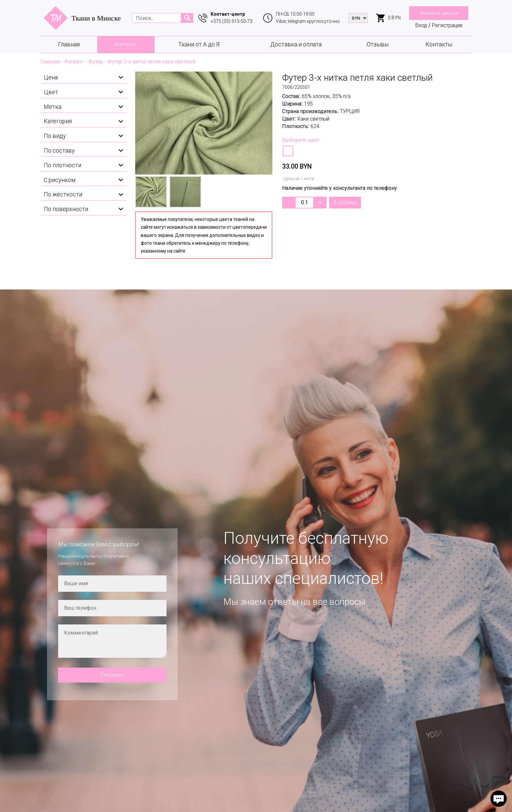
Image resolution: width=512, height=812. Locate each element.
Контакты (439, 44)
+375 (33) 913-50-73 (232, 21)
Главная (69, 44)
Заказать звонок (439, 13)
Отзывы (378, 44)
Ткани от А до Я (199, 44)
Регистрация (447, 25)
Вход (421, 25)
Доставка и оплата (296, 44)
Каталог (126, 44)
